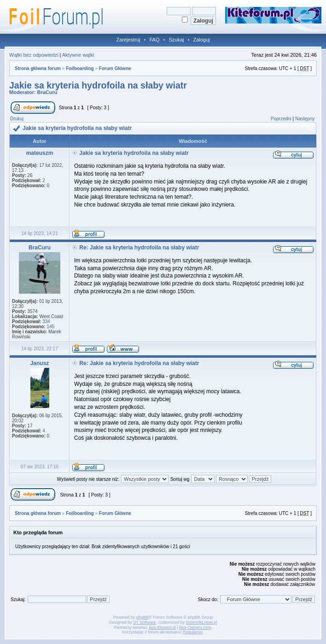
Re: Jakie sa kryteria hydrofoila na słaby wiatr (139, 248)
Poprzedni (281, 119)
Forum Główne (115, 68)
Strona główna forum (38, 68)
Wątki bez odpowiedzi (34, 55)
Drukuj (17, 119)
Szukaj (176, 40)
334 (46, 322)
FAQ (154, 40)
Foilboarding (80, 68)
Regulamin (193, 632)
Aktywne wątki (78, 55)
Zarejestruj (128, 40)
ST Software (144, 622)
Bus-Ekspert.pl (163, 627)
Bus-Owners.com (195, 627)
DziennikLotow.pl (202, 622)
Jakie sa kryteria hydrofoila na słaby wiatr (98, 85)
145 (51, 327)
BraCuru (47, 92)
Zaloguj (201, 40)
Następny (305, 119)
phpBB (143, 617)
